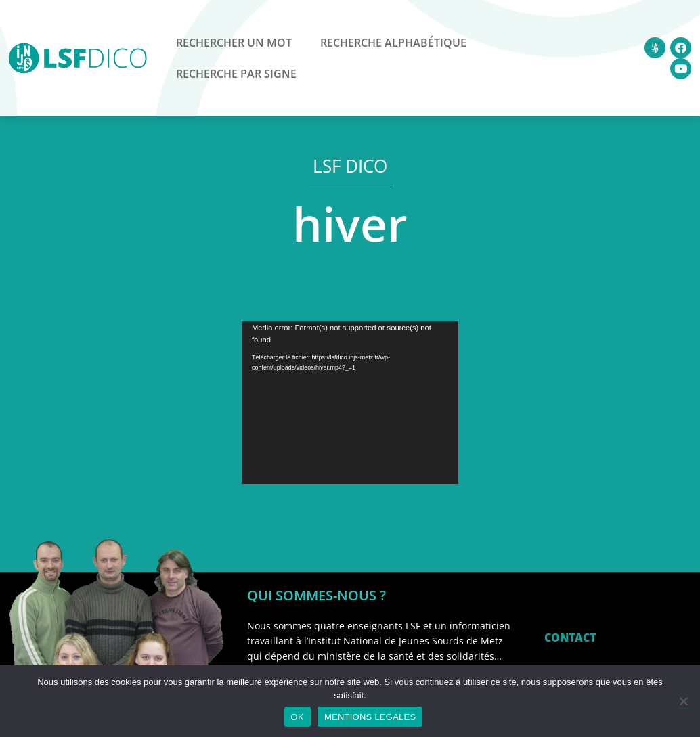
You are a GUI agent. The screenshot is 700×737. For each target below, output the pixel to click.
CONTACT (570, 638)
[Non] (683, 701)
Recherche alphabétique (393, 43)
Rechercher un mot (234, 43)
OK (298, 717)
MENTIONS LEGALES (370, 717)
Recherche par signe (236, 74)
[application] (350, 403)
